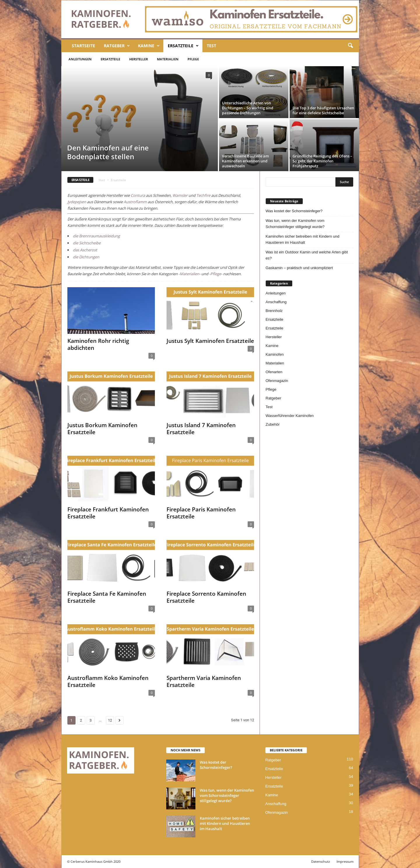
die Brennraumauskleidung (96, 236)
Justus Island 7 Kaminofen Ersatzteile (201, 429)
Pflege (193, 59)
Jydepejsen (77, 202)
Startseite (83, 46)
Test (211, 46)
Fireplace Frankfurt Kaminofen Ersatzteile (108, 513)
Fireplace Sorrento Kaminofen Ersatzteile (206, 597)
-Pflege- (216, 274)
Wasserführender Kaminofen (290, 416)
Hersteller (139, 59)
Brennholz (274, 311)
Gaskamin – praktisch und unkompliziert (299, 268)
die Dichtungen (86, 257)
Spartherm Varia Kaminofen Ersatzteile (204, 681)
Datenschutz (321, 861)
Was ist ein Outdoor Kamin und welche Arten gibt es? (307, 255)
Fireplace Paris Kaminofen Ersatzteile (201, 513)
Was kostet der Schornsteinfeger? (294, 211)
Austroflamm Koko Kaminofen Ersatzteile (108, 681)
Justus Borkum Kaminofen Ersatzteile (102, 429)
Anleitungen (80, 59)
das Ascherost (85, 250)
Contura (138, 195)
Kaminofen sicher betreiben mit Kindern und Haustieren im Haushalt (303, 239)
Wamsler (180, 195)
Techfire (203, 195)
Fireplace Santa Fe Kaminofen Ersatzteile (107, 597)
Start (102, 180)
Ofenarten (274, 372)
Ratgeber (117, 46)
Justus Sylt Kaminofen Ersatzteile (210, 341)
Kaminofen (275, 354)
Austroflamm (135, 202)
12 (110, 720)
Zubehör (273, 424)
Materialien (168, 59)
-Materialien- (189, 274)
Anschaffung (276, 302)
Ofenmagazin (277, 381)
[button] (350, 46)
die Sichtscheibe (87, 243)
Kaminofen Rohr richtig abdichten (98, 344)
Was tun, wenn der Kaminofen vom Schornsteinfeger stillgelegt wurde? (295, 224)
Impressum (345, 861)
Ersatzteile (183, 46)
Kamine (149, 46)
